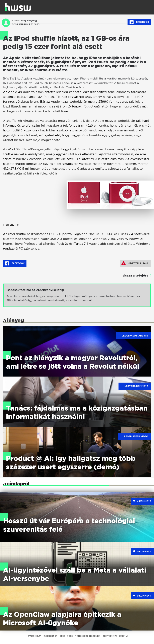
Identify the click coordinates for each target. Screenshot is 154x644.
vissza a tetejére (135, 276)
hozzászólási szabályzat (88, 636)
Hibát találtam (135, 263)
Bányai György (29, 21)
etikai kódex (66, 636)
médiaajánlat (50, 636)
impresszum (35, 636)
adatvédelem (110, 636)
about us (124, 636)
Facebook (139, 22)
